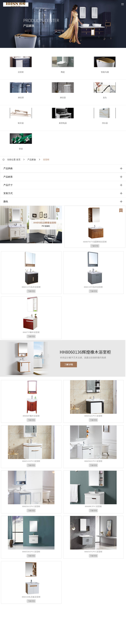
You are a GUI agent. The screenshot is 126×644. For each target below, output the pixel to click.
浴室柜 (46, 160)
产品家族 (32, 160)
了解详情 (95, 246)
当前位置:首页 (14, 160)
